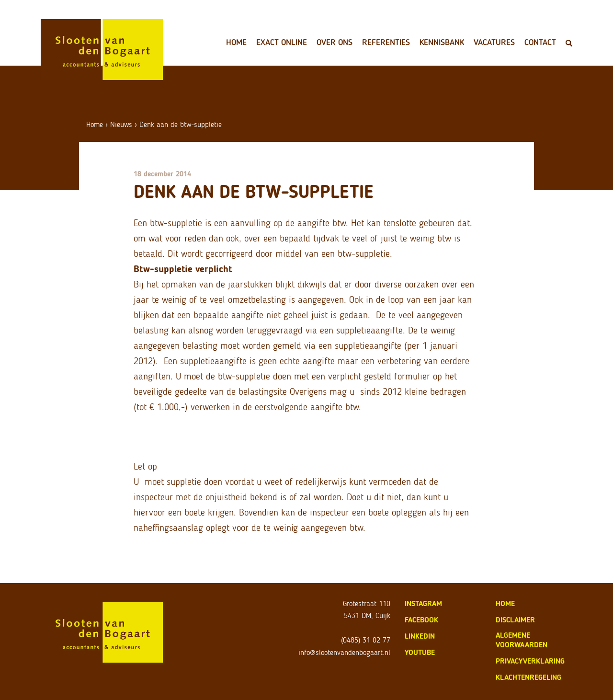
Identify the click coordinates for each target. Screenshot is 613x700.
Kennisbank (442, 42)
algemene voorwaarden (522, 640)
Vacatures (494, 42)
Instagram (423, 603)
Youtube (420, 652)
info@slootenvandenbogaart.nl (344, 652)
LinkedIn (420, 636)
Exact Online (282, 42)
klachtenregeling (528, 677)
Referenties (386, 42)
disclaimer (515, 620)
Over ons (335, 42)
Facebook (421, 620)
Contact (540, 42)
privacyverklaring (530, 661)
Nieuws (121, 124)
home (505, 603)
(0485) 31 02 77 (366, 640)
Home (236, 42)
